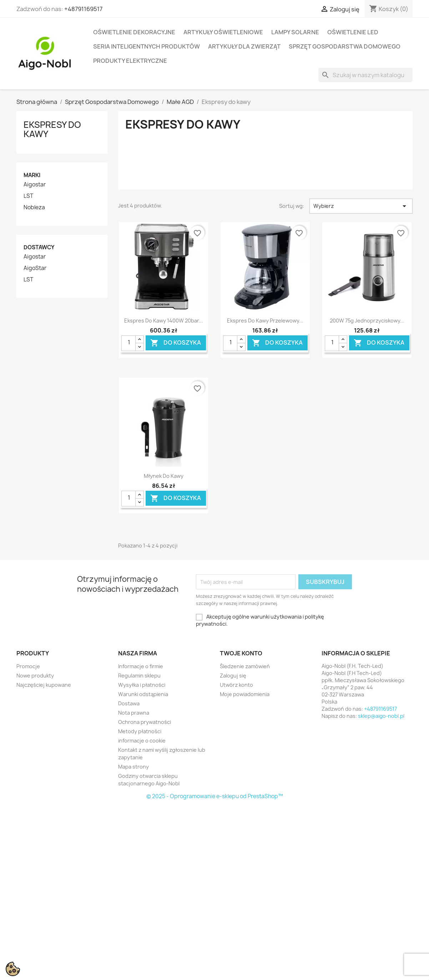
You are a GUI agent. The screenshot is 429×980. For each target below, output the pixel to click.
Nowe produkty (35, 676)
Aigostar (35, 185)
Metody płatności (140, 731)
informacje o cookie (142, 741)
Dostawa (129, 703)
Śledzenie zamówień (245, 666)
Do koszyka (176, 343)
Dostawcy (39, 247)
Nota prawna (134, 713)
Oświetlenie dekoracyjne (134, 32)
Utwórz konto (236, 685)
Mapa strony (133, 767)
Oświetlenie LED (353, 32)
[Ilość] (128, 343)
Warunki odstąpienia (143, 694)
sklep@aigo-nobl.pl (381, 716)
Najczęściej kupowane (44, 685)
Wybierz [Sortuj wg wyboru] (361, 206)
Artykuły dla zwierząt (244, 46)
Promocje (28, 666)
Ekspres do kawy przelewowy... (265, 321)
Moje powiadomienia (245, 694)
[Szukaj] (365, 75)
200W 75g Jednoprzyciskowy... (367, 321)
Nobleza (34, 207)
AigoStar (35, 268)
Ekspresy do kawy (52, 129)
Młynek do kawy (164, 476)
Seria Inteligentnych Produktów (147, 46)
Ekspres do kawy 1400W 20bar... (164, 321)
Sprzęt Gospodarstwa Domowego (345, 46)
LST (28, 196)
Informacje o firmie (141, 666)
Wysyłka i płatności (142, 685)
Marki (32, 175)
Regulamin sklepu (139, 676)
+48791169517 (83, 9)
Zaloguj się (233, 676)
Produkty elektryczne (130, 61)
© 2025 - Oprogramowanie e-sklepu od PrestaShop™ (215, 796)
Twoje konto (241, 653)
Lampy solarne (295, 32)
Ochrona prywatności (145, 722)
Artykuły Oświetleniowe (223, 32)
